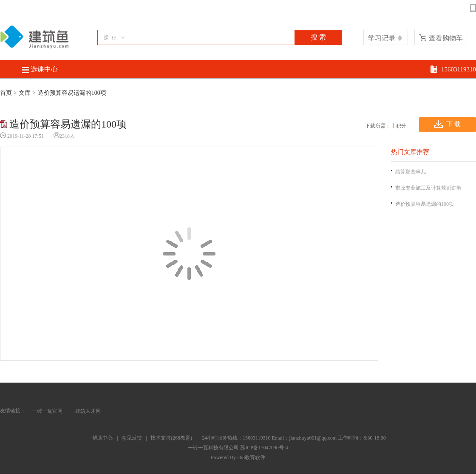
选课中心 (40, 69)
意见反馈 (132, 438)
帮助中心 (102, 438)
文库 (25, 93)
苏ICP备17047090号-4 (264, 448)
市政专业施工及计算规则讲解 (428, 188)
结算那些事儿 (411, 172)
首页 (6, 93)
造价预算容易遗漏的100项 (425, 204)
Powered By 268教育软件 (238, 457)
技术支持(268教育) (171, 438)
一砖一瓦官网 (47, 411)
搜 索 (318, 37)
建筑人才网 (88, 411)
